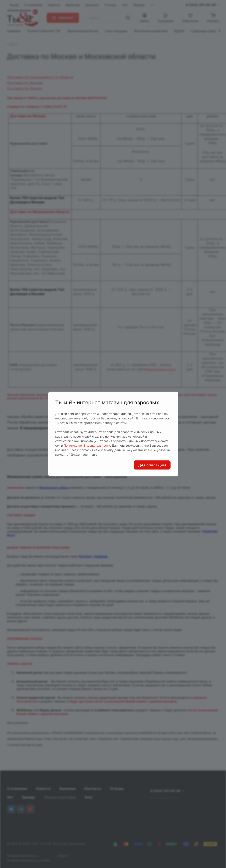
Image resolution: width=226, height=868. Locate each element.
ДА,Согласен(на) (152, 465)
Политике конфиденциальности (87, 445)
